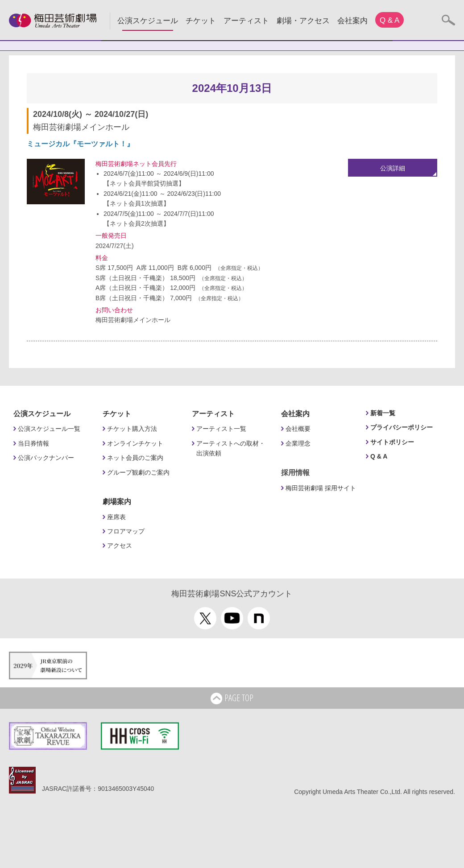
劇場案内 (117, 502)
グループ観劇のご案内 (138, 472)
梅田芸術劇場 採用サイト (321, 488)
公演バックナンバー (46, 458)
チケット (201, 21)
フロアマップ (126, 531)
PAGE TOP (232, 699)
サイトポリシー (392, 442)
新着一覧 (383, 413)
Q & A (389, 20)
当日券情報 (33, 443)
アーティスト (246, 21)
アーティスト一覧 (221, 429)
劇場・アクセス (303, 21)
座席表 (116, 517)
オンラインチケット (135, 443)
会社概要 (298, 429)
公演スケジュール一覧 (49, 429)
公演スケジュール (148, 21)
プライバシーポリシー (402, 427)
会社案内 (352, 21)
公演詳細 (393, 168)
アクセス (120, 546)
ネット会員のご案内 (135, 458)
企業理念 (298, 443)
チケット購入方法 (132, 429)
